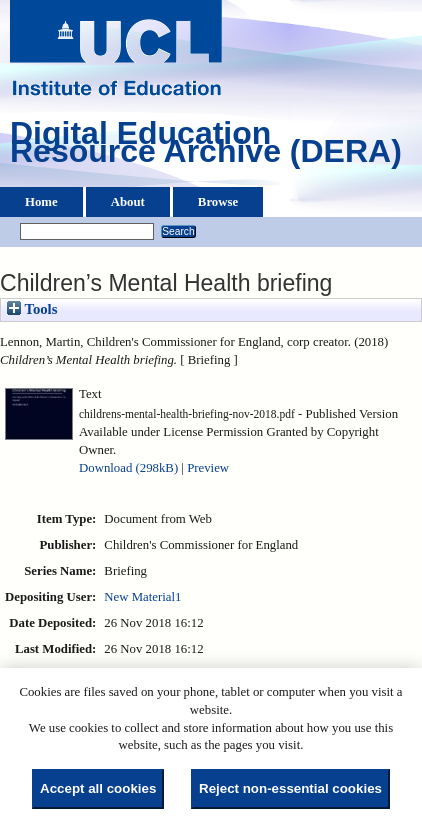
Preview (208, 468)
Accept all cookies (98, 788)
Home (41, 202)
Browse (218, 202)
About (128, 202)
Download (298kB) (128, 468)
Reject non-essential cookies (290, 788)
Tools (32, 309)
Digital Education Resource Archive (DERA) (206, 147)
